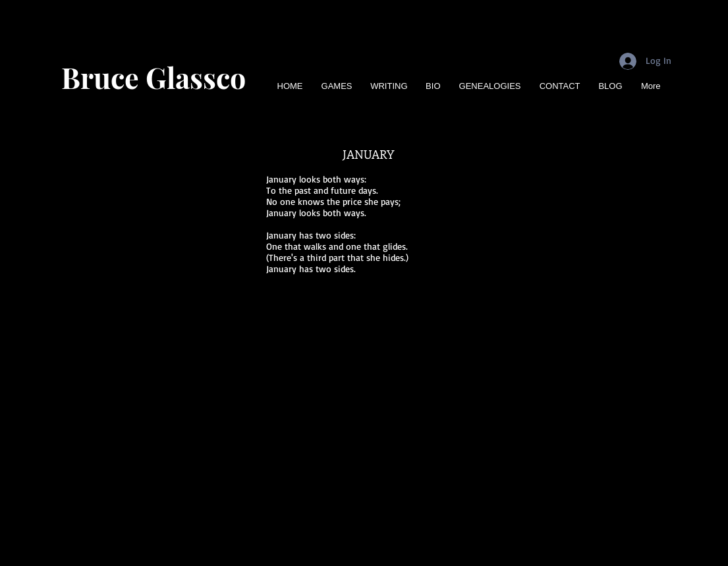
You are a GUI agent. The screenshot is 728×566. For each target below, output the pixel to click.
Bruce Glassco (154, 77)
